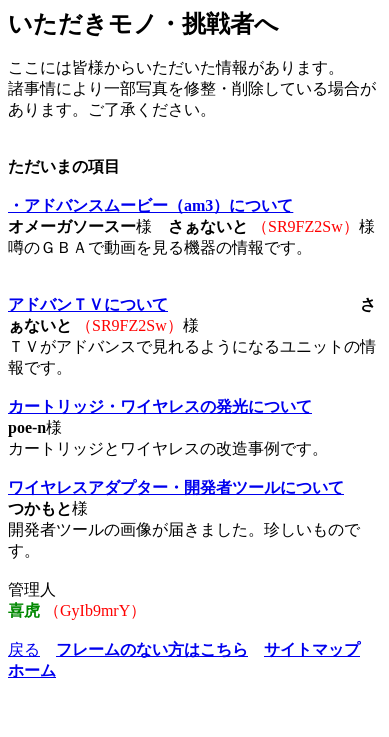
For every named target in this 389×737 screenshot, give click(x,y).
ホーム (32, 670)
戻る (24, 649)
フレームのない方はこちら (152, 649)
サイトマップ (312, 649)
